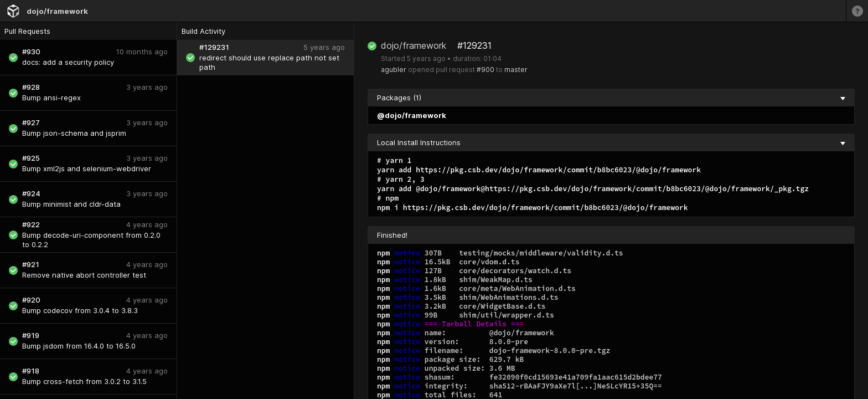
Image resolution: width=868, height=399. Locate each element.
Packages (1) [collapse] (611, 98)
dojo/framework (57, 11)
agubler (394, 70)
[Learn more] (857, 11)
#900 (485, 70)
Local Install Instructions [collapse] (611, 142)
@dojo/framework (412, 115)
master (516, 70)
